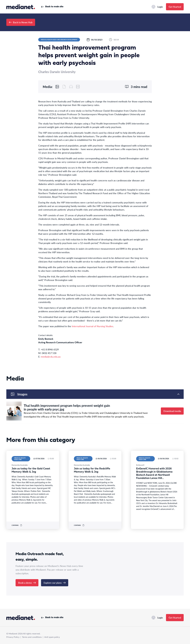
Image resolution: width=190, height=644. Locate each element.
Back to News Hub (21, 22)
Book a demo (27, 583)
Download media (172, 411)
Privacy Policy (13, 637)
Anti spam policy (52, 637)
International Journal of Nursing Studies (92, 326)
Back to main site (52, 7)
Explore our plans (55, 583)
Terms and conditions (32, 637)
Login (157, 7)
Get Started (175, 7)
